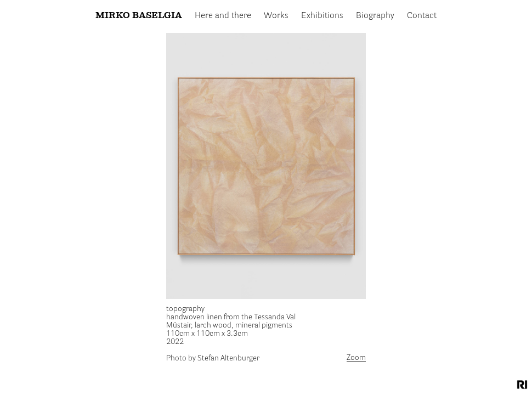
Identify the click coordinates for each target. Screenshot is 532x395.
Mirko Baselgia (139, 16)
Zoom (356, 358)
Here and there (223, 16)
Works (276, 16)
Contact (422, 16)
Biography (375, 16)
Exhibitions (322, 16)
